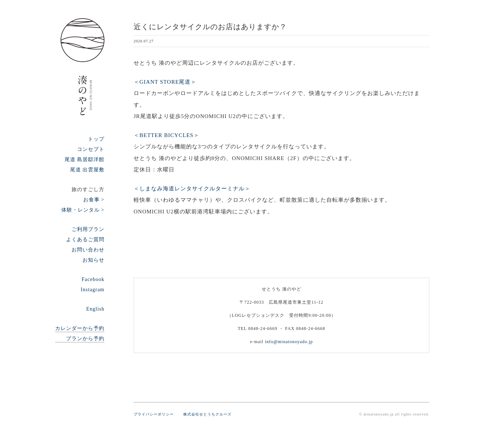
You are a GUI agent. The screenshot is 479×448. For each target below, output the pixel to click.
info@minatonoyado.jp (289, 342)
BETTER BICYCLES (166, 135)
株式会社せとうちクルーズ (207, 414)
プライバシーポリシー (158, 414)
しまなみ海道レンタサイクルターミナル (192, 189)
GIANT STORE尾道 (165, 82)
